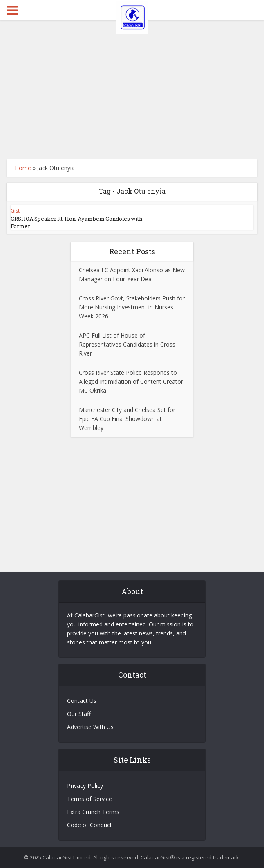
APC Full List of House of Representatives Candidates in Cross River (127, 344)
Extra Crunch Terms (93, 812)
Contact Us (82, 701)
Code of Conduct (89, 825)
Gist (15, 211)
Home (23, 168)
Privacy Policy (85, 786)
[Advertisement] (132, 90)
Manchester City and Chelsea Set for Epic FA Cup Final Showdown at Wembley (127, 419)
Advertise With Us (90, 727)
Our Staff (79, 714)
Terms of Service (89, 799)
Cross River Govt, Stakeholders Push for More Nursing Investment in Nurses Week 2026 (132, 307)
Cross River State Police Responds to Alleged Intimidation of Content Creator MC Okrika (131, 381)
